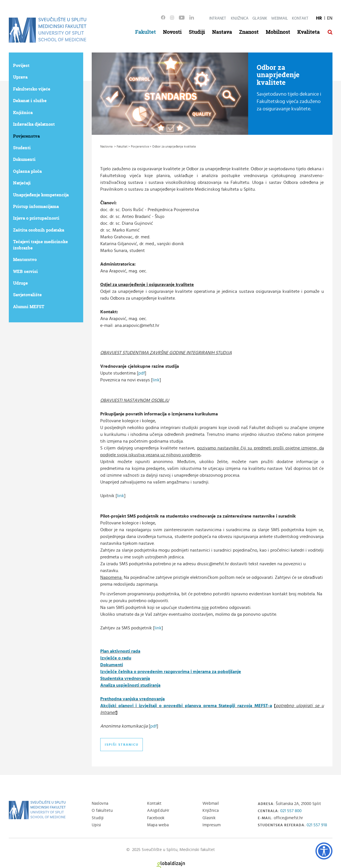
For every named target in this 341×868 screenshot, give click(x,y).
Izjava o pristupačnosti (36, 218)
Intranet (218, 18)
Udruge (20, 283)
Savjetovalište (27, 295)
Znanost (249, 32)
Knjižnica (240, 18)
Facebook (156, 818)
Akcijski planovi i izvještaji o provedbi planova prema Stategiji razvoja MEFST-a (186, 706)
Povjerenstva (26, 136)
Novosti (172, 32)
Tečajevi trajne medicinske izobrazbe (40, 245)
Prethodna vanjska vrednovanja (132, 699)
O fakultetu (102, 811)
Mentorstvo (25, 259)
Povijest (21, 65)
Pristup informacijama (36, 206)
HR (319, 18)
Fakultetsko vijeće (32, 89)
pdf (142, 373)
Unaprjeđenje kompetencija (41, 195)
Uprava (20, 77)
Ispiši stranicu (122, 745)
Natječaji (22, 183)
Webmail (280, 18)
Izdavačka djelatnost (34, 124)
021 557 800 (291, 811)
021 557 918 (317, 825)
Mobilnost (278, 32)
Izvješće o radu (116, 658)
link (156, 380)
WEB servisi (25, 271)
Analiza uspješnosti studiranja (130, 685)
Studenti (22, 148)
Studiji (197, 32)
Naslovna (100, 803)
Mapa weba (158, 825)
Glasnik (260, 18)
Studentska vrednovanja (125, 678)
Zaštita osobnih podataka (39, 230)
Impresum (212, 825)
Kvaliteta (308, 32)
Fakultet (146, 32)
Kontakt (300, 18)
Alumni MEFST (29, 307)
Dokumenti (24, 159)
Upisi (96, 825)
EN (330, 18)
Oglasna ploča (27, 171)
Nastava (222, 32)
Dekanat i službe (30, 101)
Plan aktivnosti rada (120, 651)
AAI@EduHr (158, 811)
